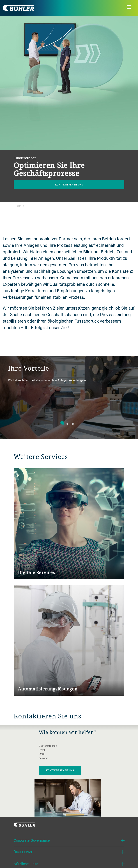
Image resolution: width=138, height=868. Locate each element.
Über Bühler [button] (23, 852)
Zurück (19, 206)
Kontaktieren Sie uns (69, 184)
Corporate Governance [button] (32, 840)
